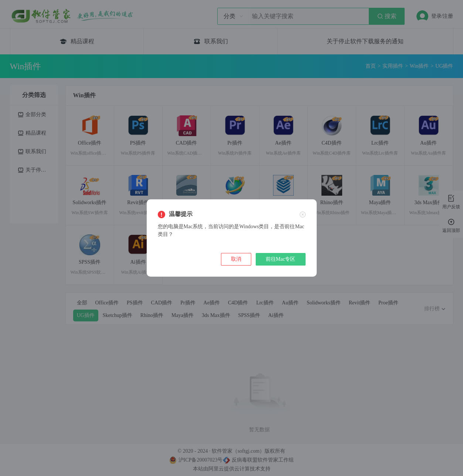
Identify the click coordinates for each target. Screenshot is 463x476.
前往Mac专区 (281, 259)
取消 (236, 259)
